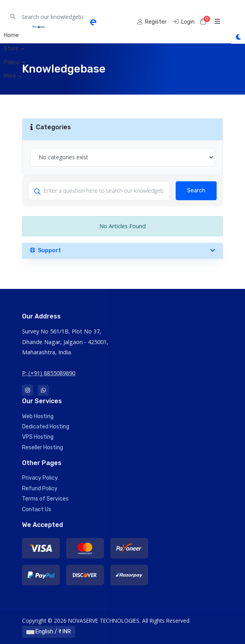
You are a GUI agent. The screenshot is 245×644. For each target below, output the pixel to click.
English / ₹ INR (49, 632)
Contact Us (37, 509)
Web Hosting (38, 416)
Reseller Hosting (43, 448)
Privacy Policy (40, 478)
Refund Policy (40, 489)
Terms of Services (45, 499)
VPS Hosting (38, 437)
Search (196, 191)
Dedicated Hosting (46, 427)
